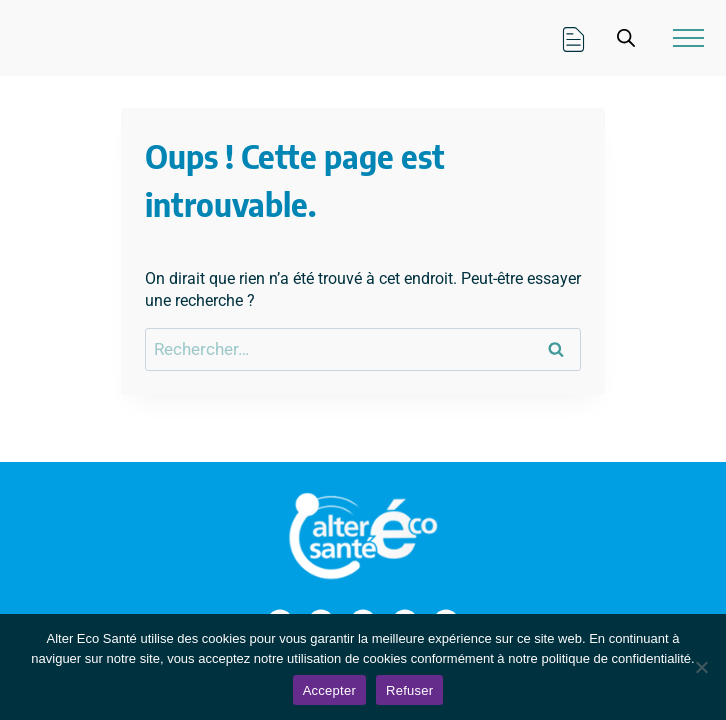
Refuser (409, 690)
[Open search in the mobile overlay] (626, 38)
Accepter (329, 690)
